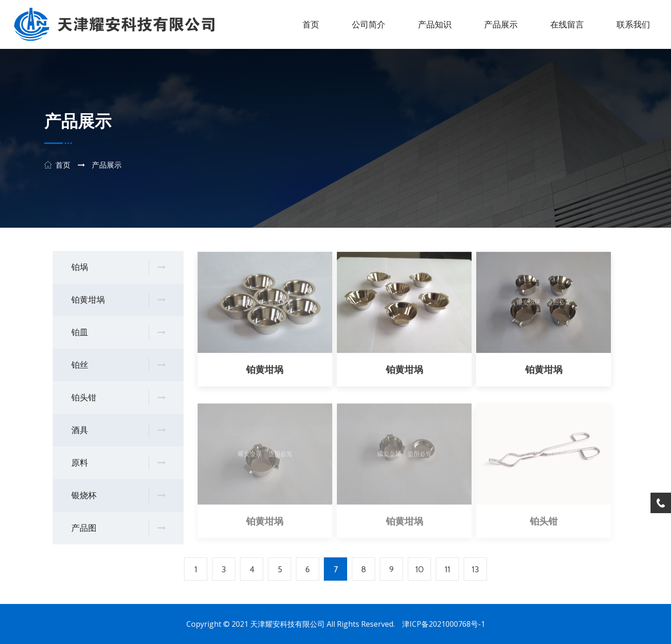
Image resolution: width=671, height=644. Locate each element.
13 (475, 569)
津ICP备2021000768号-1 (444, 624)
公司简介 (369, 25)
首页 (311, 25)
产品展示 (501, 25)
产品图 (118, 528)
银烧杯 (118, 496)
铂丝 (118, 365)
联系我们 (633, 25)
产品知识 (435, 25)
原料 (118, 463)
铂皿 (118, 333)
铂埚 (118, 268)
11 (447, 569)
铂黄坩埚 (118, 300)
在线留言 (567, 25)
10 (420, 569)
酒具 (118, 430)
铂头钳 (118, 398)
